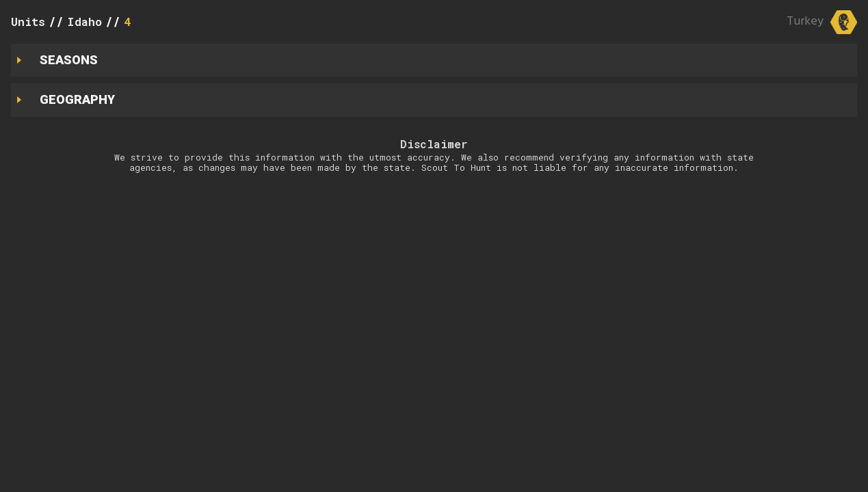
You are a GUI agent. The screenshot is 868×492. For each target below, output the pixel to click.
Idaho (84, 22)
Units (28, 22)
